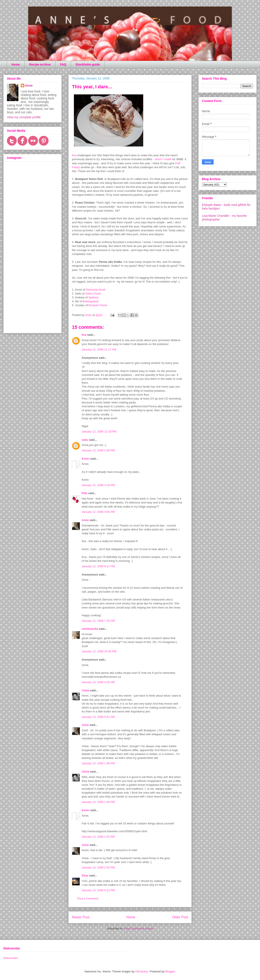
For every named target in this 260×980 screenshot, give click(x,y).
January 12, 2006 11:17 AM (99, 349)
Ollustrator (142, 971)
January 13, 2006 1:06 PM (98, 763)
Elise (85, 876)
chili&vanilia (90, 629)
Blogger (170, 971)
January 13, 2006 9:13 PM (98, 890)
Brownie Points (98, 305)
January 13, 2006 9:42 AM (98, 717)
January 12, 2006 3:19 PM (98, 485)
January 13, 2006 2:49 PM (98, 802)
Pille (85, 493)
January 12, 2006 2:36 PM (98, 450)
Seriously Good (96, 290)
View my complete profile (24, 117)
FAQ (63, 64)
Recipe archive (40, 64)
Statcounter (11, 958)
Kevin (85, 459)
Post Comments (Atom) (139, 928)
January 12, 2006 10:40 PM (99, 651)
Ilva (74, 155)
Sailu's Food (93, 294)
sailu (85, 440)
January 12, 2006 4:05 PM (98, 512)
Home (16, 64)
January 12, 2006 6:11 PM (98, 566)
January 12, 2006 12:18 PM (99, 432)
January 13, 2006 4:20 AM (98, 682)
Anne (85, 520)
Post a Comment (88, 899)
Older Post (180, 917)
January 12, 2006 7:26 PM (98, 621)
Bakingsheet (91, 301)
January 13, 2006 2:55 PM (98, 867)
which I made (163, 159)
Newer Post (81, 917)
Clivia (85, 690)
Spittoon (94, 297)
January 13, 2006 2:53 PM (98, 837)
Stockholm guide (88, 64)
